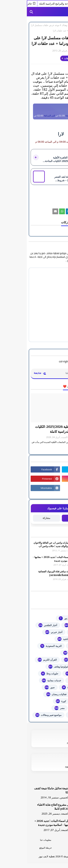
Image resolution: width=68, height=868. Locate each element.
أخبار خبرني (27, 632)
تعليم (55, 667)
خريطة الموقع (19, 848)
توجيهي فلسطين (50, 674)
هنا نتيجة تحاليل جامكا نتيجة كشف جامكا (26, 790)
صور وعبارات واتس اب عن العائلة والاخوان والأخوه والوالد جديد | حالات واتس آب (28, 545)
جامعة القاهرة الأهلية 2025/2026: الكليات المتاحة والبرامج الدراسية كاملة (36, 429)
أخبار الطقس (21, 625)
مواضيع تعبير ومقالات (22, 715)
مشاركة (20, 518)
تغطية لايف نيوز (20, 856)
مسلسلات (53, 708)
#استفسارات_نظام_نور (46, 618)
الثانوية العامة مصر (48, 653)
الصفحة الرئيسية (57, 25)
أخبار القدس (52, 632)
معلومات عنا (19, 840)
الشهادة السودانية (49, 660)
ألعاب (55, 639)
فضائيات (54, 694)
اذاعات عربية (51, 646)
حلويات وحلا (23, 674)
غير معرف (57, 51)
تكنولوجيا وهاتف (32, 667)
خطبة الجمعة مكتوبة (48, 687)
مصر (33, 708)
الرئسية (49, 840)
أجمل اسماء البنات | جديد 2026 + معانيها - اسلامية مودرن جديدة (27, 559)
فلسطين (53, 701)
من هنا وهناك (41, 25)
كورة (34, 701)
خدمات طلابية (51, 680)
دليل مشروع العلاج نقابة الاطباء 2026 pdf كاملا (28, 807)
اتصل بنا (49, 848)
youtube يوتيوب (49, 625)
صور (23, 687)
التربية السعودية (24, 646)
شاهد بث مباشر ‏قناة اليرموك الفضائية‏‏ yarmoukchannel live (30, 573)
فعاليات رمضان (29, 694)
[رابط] (34, 111)
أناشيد (36, 639)
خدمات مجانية (25, 680)
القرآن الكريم (20, 660)
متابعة (48, 518)
